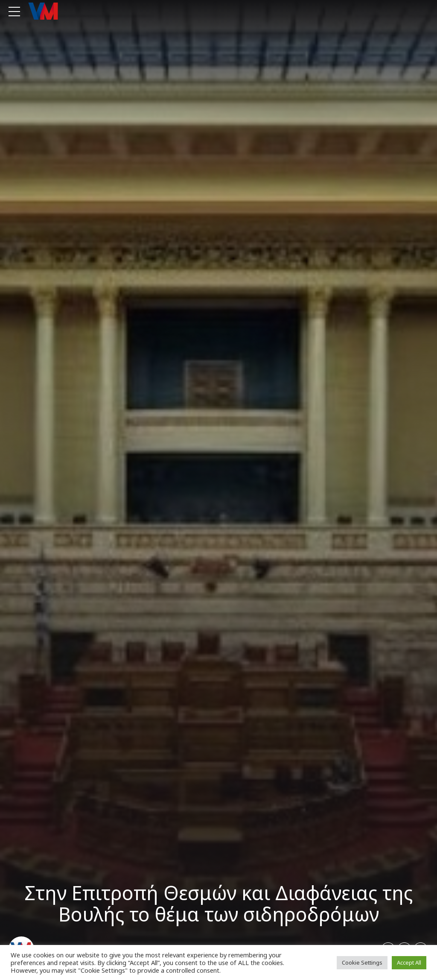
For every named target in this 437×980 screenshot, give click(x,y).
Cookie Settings (362, 962)
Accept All (409, 962)
